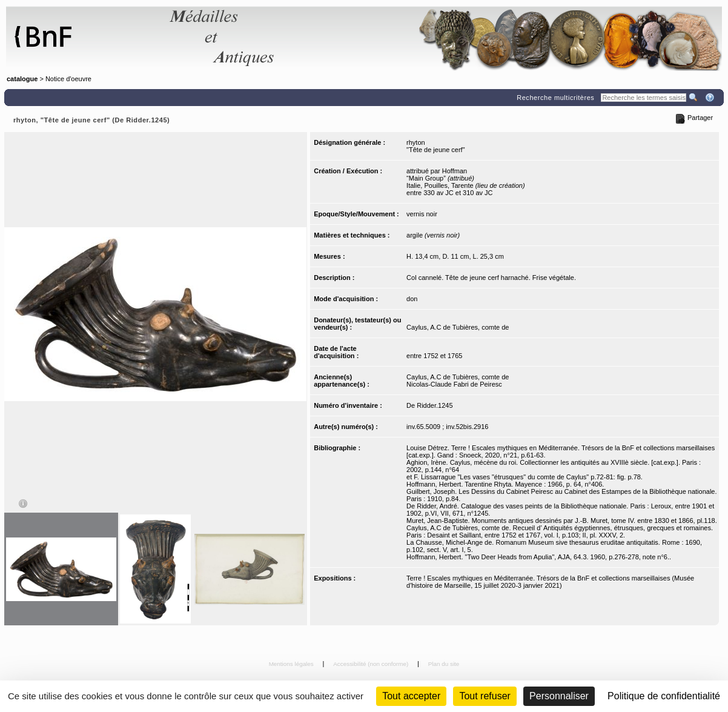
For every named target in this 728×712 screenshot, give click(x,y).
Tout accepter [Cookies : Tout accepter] (411, 696)
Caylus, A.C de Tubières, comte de (458, 327)
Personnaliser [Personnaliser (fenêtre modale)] (559, 696)
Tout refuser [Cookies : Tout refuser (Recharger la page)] (485, 696)
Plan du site (444, 664)
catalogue (22, 79)
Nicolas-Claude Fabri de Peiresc (454, 384)
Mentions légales (292, 664)
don (412, 299)
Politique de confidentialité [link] (664, 696)
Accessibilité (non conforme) (372, 664)
